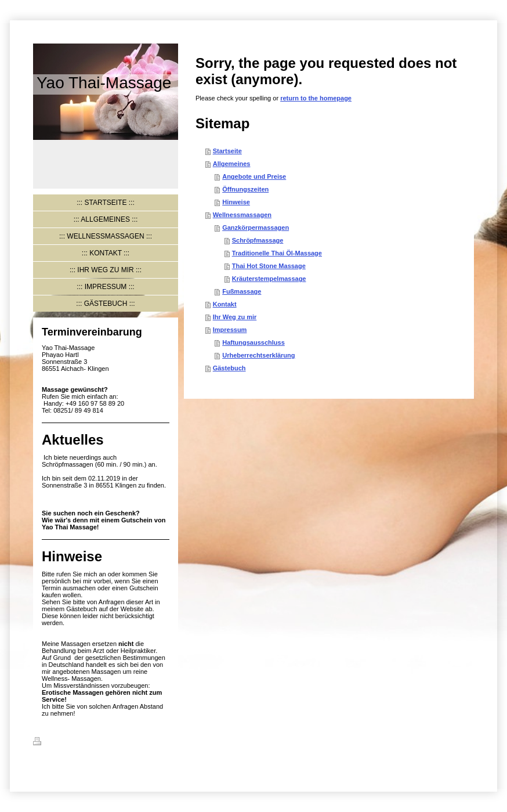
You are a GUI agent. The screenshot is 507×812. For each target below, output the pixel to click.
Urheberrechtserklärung (258, 355)
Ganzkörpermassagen (256, 228)
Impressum (230, 330)
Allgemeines (232, 164)
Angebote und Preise (254, 176)
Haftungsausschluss (253, 342)
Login (465, 741)
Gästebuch (229, 368)
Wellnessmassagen (242, 215)
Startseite (227, 151)
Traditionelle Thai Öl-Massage (277, 253)
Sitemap (104, 743)
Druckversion (60, 743)
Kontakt (225, 304)
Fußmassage (242, 291)
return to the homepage (316, 98)
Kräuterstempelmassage (269, 279)
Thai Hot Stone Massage (269, 266)
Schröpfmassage (258, 240)
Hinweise (236, 202)
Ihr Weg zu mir (235, 317)
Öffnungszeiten (245, 189)
